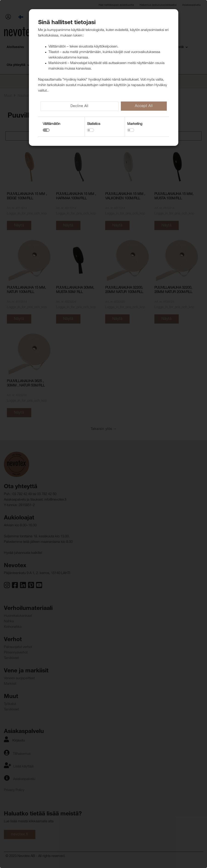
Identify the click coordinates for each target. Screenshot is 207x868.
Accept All (144, 106)
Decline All (79, 106)
